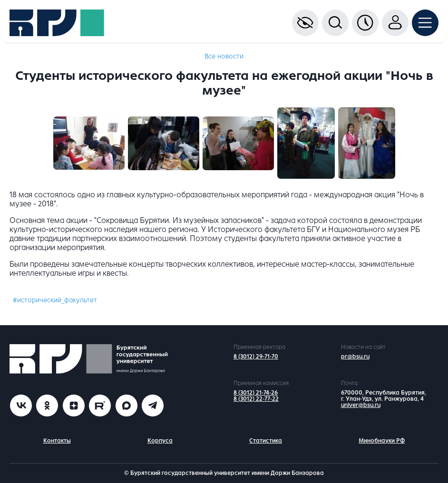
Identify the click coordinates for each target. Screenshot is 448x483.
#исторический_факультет (55, 300)
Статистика (266, 441)
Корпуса (160, 441)
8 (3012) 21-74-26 (256, 393)
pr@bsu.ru (355, 357)
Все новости (224, 56)
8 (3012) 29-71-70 (256, 357)
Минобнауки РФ (382, 441)
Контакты (57, 441)
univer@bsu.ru (361, 405)
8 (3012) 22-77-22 (256, 399)
